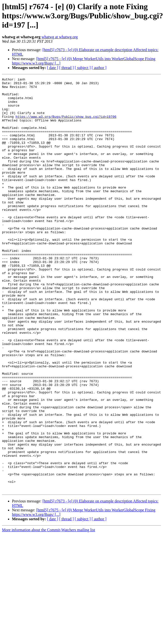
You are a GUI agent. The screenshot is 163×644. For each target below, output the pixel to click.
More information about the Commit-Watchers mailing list (49, 613)
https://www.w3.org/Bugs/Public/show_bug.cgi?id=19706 (66, 125)
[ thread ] (66, 68)
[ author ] (99, 68)
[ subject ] (83, 68)
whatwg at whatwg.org (60, 37)
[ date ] (53, 68)
